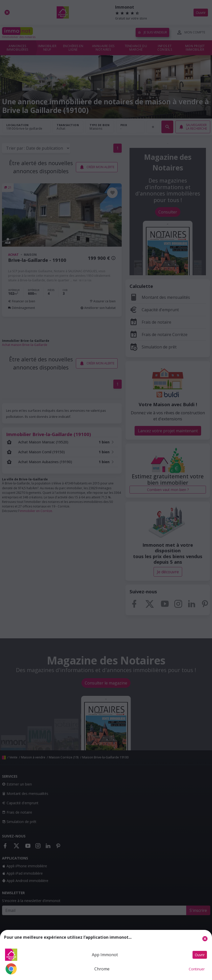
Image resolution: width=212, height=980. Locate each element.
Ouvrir (200, 955)
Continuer (197, 969)
